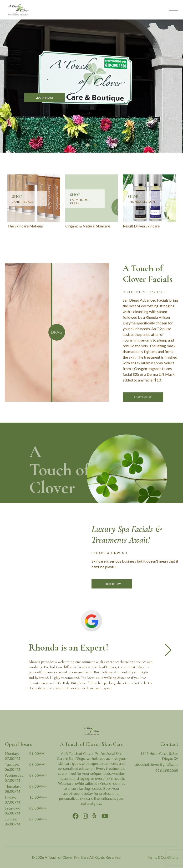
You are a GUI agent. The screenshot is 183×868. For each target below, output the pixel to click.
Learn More (143, 397)
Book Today (112, 584)
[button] (88, 145)
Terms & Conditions (163, 857)
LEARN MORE (45, 98)
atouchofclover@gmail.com (157, 764)
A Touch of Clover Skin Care (67, 857)
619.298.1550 (167, 770)
